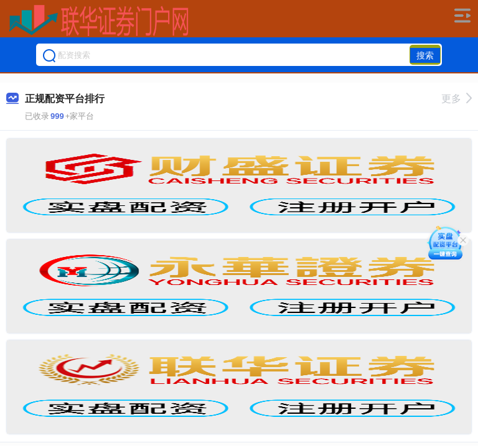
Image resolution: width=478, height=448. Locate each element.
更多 (457, 99)
